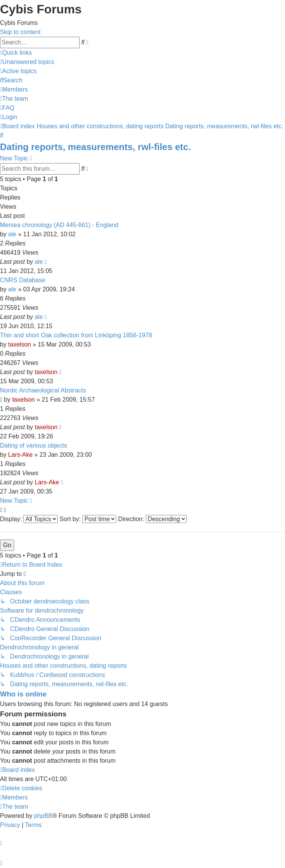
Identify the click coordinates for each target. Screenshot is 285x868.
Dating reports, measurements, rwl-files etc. (95, 147)
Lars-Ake (20, 455)
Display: (29, 519)
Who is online (23, 694)
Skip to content (20, 32)
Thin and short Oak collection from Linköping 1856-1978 (76, 335)
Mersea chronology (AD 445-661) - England (59, 225)
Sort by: (88, 519)
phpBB (43, 816)
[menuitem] (27, 62)
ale (12, 234)
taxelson (20, 344)
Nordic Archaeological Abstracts (43, 390)
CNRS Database (23, 280)
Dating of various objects (33, 445)
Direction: (152, 519)
